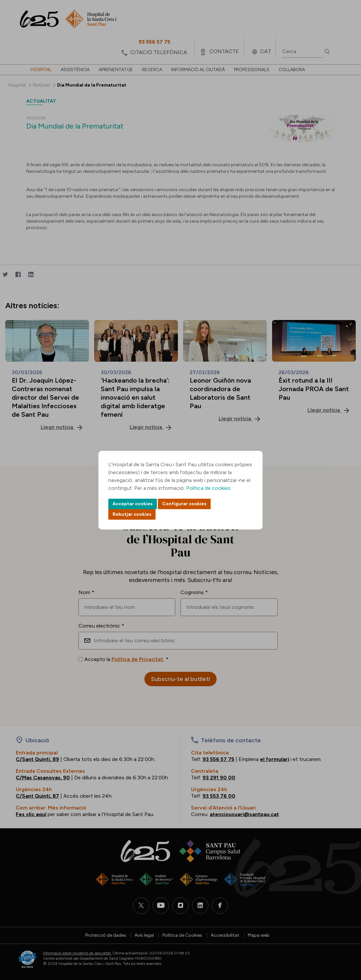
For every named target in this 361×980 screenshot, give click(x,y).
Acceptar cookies (133, 504)
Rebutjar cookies (132, 514)
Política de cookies (208, 488)
